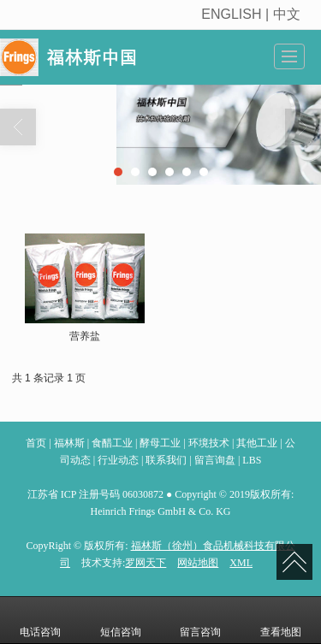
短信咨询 (121, 620)
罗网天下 (146, 563)
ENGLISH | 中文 (253, 14)
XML (241, 563)
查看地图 (281, 620)
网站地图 (198, 563)
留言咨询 (200, 620)
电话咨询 (40, 620)
